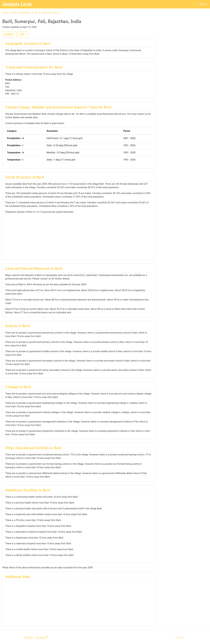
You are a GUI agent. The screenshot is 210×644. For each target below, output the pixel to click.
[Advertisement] (79, 236)
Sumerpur (46, 13)
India (15, 13)
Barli (57, 13)
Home (5, 13)
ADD (22, 34)
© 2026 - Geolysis (36, 638)
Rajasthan (25, 13)
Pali (36, 13)
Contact (179, 638)
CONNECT (9, 34)
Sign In (203, 4)
